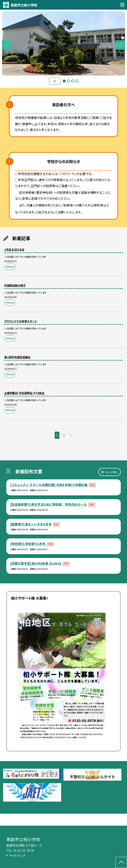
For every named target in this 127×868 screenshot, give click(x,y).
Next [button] (120, 45)
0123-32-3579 (23, 850)
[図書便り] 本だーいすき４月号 (31, 524)
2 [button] (68, 81)
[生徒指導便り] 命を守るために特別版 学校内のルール (49, 504)
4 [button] (77, 81)
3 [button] (73, 81)
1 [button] (64, 81)
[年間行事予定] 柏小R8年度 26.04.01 (36, 563)
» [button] (71, 435)
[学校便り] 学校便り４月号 (28, 544)
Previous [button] (7, 45)
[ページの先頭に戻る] (121, 862)
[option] (64, 43)
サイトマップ (17, 856)
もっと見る (111, 472)
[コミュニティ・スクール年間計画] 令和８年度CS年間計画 (49, 485)
